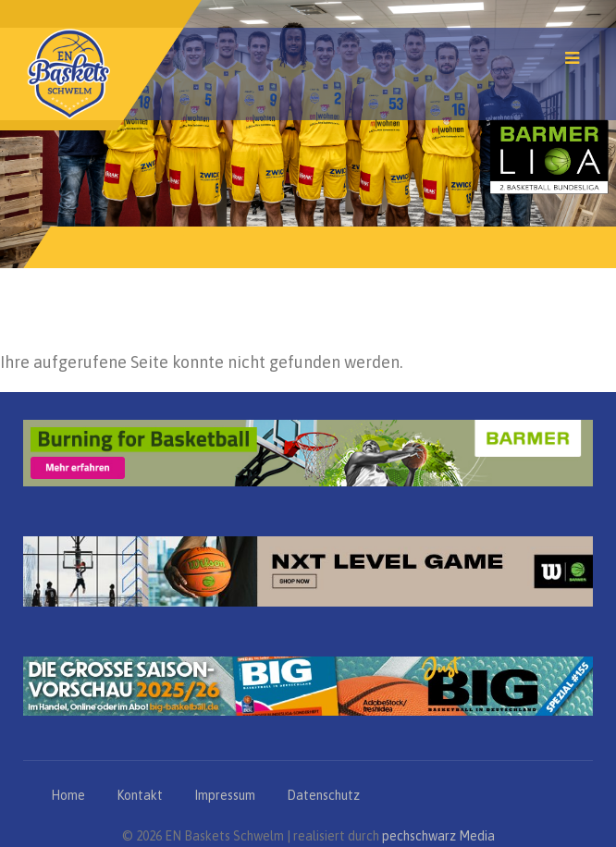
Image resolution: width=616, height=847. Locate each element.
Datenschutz (323, 795)
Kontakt (140, 795)
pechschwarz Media (438, 836)
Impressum (225, 795)
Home (68, 795)
